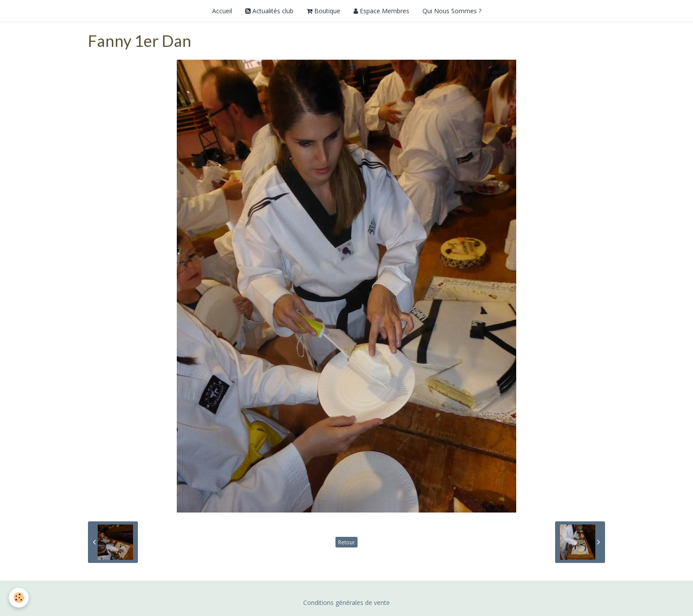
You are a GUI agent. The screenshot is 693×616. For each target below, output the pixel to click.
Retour (346, 542)
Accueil (222, 11)
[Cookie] (19, 598)
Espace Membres (381, 11)
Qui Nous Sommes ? (452, 11)
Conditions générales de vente (346, 603)
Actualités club (269, 11)
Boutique (324, 11)
